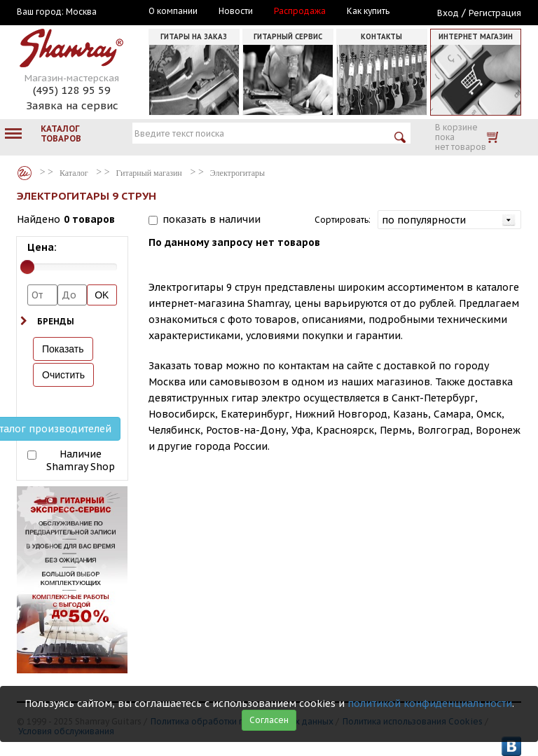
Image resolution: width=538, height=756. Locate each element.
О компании (173, 11)
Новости (236, 11)
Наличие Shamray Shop (81, 460)
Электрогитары (237, 173)
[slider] (27, 267)
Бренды (56, 321)
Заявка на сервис (72, 105)
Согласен (269, 720)
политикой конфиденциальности (430, 703)
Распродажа (300, 11)
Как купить (368, 11)
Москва (81, 12)
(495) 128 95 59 (72, 90)
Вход (448, 13)
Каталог (25, 173)
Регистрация (495, 13)
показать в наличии (212, 219)
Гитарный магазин (149, 173)
